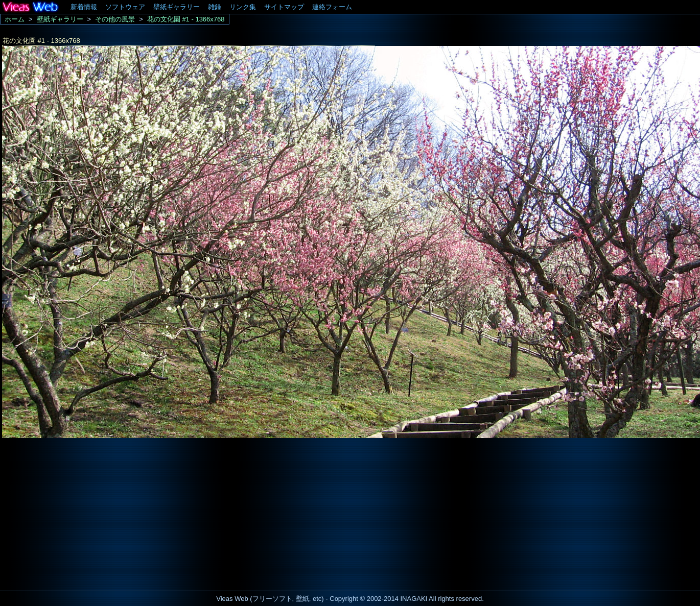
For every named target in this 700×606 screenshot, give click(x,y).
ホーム (15, 19)
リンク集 (243, 7)
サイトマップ (284, 7)
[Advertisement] (86, 512)
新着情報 (84, 7)
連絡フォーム (332, 7)
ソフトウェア (125, 7)
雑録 (215, 7)
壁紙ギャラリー (177, 7)
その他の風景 (115, 19)
